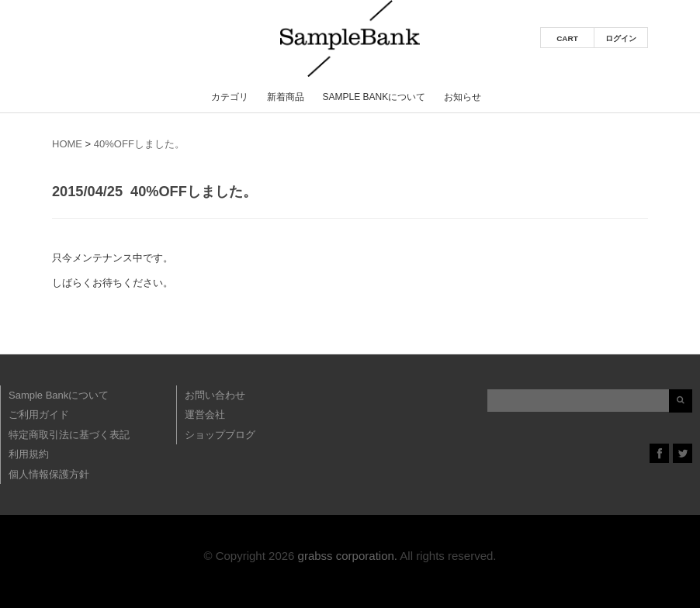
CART (567, 38)
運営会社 (205, 415)
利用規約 (29, 454)
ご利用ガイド (39, 415)
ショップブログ (220, 435)
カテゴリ (230, 97)
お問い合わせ (215, 395)
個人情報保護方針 (49, 474)
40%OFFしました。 (139, 144)
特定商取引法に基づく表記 (69, 435)
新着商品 (286, 97)
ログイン (621, 38)
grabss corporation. (348, 556)
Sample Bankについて (374, 97)
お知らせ (463, 97)
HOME (67, 144)
